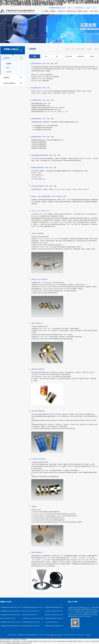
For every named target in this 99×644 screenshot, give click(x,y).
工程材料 (14, 64)
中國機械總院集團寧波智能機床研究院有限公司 (11, 626)
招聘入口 (70, 8)
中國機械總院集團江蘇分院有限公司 (54, 618)
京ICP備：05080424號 (45, 635)
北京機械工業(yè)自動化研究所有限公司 (54, 612)
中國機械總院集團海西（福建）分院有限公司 (11, 623)
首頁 (73, 49)
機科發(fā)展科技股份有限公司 (8, 618)
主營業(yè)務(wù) (80, 49)
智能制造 (13, 77)
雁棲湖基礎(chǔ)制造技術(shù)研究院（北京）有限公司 (54, 615)
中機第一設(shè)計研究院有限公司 (31, 611)
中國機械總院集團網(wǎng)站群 (57, 8)
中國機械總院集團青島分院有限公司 (31, 622)
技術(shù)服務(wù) (13, 83)
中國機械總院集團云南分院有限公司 (31, 626)
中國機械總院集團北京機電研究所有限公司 (11, 615)
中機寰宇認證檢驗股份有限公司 (30, 615)
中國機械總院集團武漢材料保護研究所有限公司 (11, 612)
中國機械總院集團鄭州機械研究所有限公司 (54, 608)
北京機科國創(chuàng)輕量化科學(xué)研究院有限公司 (33, 619)
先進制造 (13, 58)
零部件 (14, 68)
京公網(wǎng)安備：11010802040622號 (62, 635)
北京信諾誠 (88, 635)
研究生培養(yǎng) (79, 8)
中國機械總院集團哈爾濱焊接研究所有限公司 (11, 608)
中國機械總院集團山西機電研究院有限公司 (54, 626)
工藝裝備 (14, 72)
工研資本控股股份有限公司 (52, 622)
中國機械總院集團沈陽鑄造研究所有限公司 (33, 607)
